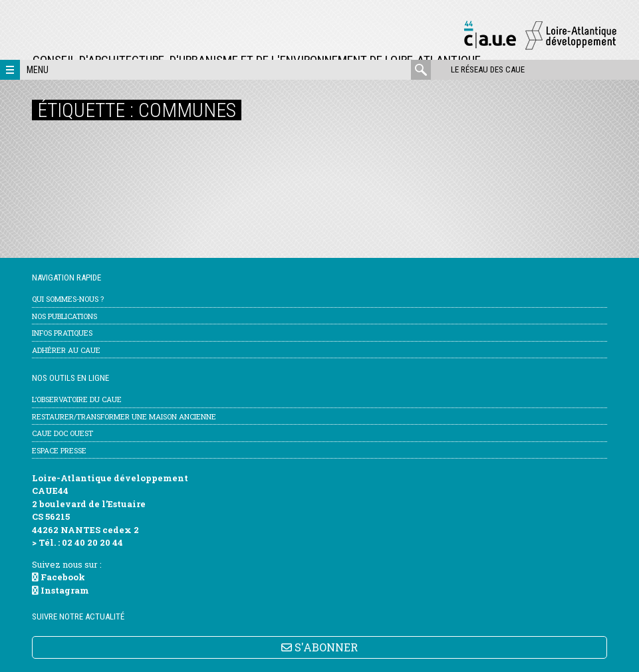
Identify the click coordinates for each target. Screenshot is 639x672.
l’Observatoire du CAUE (77, 399)
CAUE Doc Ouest (63, 433)
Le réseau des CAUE (488, 69)
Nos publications (64, 316)
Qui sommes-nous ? (68, 299)
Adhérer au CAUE (66, 350)
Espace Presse (59, 450)
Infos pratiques (62, 333)
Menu (38, 70)
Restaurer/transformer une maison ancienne (124, 416)
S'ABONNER (319, 647)
